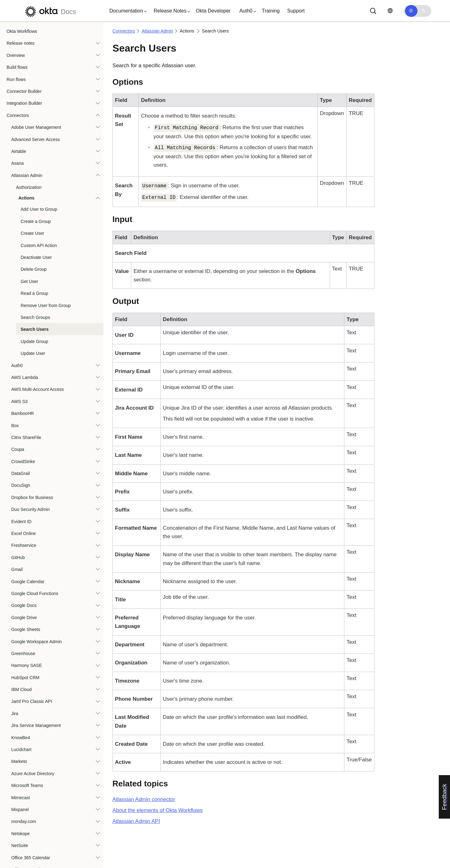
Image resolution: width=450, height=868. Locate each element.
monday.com (24, 621)
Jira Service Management (36, 525)
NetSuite (20, 645)
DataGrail (20, 273)
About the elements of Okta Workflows (158, 810)
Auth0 (17, 165)
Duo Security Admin (30, 309)
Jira (15, 513)
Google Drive (24, 417)
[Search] (373, 11)
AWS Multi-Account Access (37, 189)
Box (15, 225)
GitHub (18, 357)
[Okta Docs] (50, 11)
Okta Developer (213, 11)
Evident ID (21, 321)
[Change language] (390, 11)
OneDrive (20, 753)
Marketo (19, 561)
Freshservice (24, 345)
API (136, 821)
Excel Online (24, 333)
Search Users (35, 129)
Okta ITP (20, 705)
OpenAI (19, 777)
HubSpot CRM (25, 477)
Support (296, 11)
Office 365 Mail (26, 669)
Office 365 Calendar (31, 657)
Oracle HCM (23, 801)
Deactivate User (36, 57)
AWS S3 (19, 201)
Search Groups (35, 117)
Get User (29, 81)
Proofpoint (21, 849)
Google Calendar (28, 381)
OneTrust (20, 765)
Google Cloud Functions (35, 393)
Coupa (18, 249)
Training (271, 11)
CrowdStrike (23, 261)
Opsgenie (21, 789)
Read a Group (34, 93)
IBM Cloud (21, 489)
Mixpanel (20, 609)
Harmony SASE (27, 465)
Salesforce (22, 861)
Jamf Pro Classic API (32, 501)
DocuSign (21, 285)
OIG (15, 693)
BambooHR (22, 213)
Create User (32, 33)
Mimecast (21, 597)
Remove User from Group (46, 105)
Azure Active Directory (33, 573)
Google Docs (24, 405)
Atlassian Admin (157, 31)
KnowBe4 (21, 537)
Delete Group (34, 69)
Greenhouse (23, 453)
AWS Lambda (25, 177)
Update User (33, 153)
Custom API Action (39, 45)
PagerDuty (22, 825)
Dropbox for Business (32, 297)
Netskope (20, 633)
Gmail (17, 369)
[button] (127, 11)
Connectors (124, 31)
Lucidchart (21, 549)
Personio (20, 837)
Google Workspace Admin (37, 441)
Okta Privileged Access (34, 717)
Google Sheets (26, 429)
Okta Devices (24, 681)
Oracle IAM (22, 813)
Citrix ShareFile (26, 237)
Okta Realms (24, 729)
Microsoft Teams (27, 585)
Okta (16, 741)
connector (144, 799)
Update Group (34, 141)
